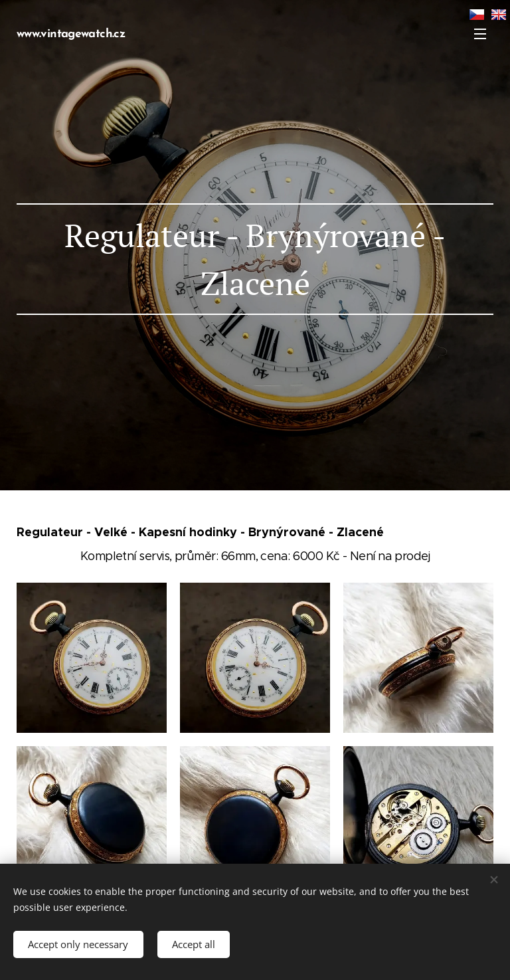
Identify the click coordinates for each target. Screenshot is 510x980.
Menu (480, 34)
